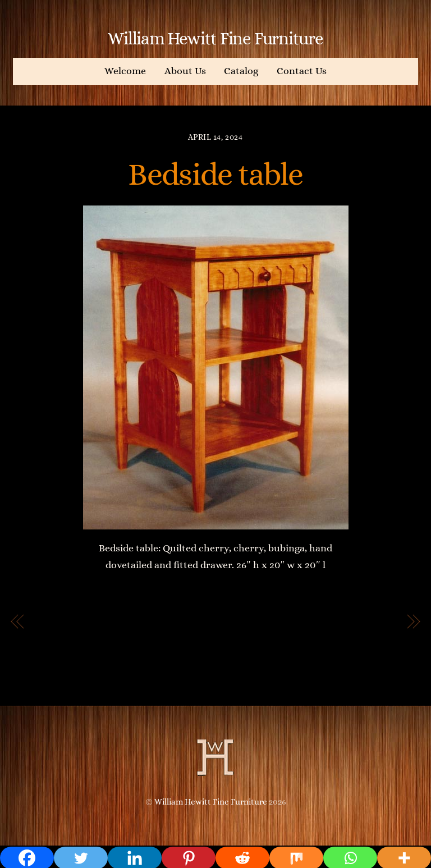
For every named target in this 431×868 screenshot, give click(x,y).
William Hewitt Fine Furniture (211, 802)
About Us (185, 71)
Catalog (241, 71)
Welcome (125, 71)
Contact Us (302, 71)
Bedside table (215, 174)
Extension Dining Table (96, 622)
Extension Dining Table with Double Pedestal (322, 631)
